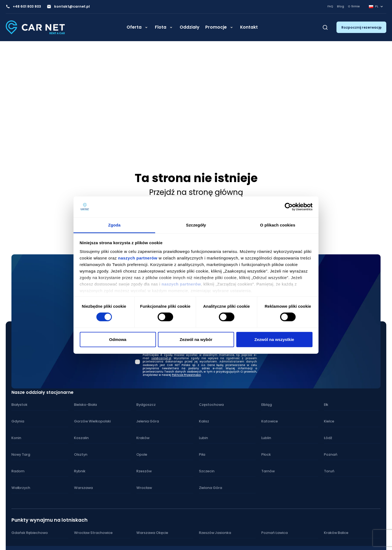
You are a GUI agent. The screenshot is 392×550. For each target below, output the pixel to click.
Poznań (330, 454)
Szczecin (207, 471)
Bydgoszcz (146, 405)
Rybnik (80, 471)
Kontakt (249, 30)
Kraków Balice (336, 532)
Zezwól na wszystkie (274, 339)
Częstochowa (211, 405)
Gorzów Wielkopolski (92, 421)
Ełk (326, 405)
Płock (266, 454)
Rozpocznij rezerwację (362, 30)
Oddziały (190, 30)
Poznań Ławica (274, 532)
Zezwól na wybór (196, 339)
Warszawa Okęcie (152, 532)
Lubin (203, 438)
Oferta (134, 30)
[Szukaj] (325, 30)
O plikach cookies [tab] (278, 225)
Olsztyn (81, 454)
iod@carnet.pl (161, 358)
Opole (142, 454)
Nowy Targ (21, 454)
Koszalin (81, 438)
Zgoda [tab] (114, 225)
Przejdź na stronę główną (196, 192)
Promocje (216, 30)
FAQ (330, 6)
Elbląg (267, 405)
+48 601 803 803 (27, 7)
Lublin (266, 438)
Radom (18, 471)
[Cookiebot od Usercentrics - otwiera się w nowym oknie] (289, 207)
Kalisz (204, 421)
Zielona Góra (210, 487)
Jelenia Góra (147, 421)
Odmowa (118, 339)
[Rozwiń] (146, 30)
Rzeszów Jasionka (215, 532)
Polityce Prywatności (186, 375)
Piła (202, 454)
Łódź (328, 438)
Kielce (329, 421)
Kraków (143, 438)
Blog (341, 6)
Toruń (329, 471)
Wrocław (144, 487)
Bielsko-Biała (85, 405)
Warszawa (83, 487)
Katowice (269, 421)
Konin (16, 438)
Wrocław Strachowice (93, 532)
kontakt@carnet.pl (71, 7)
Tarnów (268, 471)
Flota (161, 30)
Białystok (19, 405)
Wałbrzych (21, 487)
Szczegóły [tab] (196, 225)
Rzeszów (144, 471)
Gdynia (18, 421)
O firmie (354, 6)
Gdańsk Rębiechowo (29, 532)
